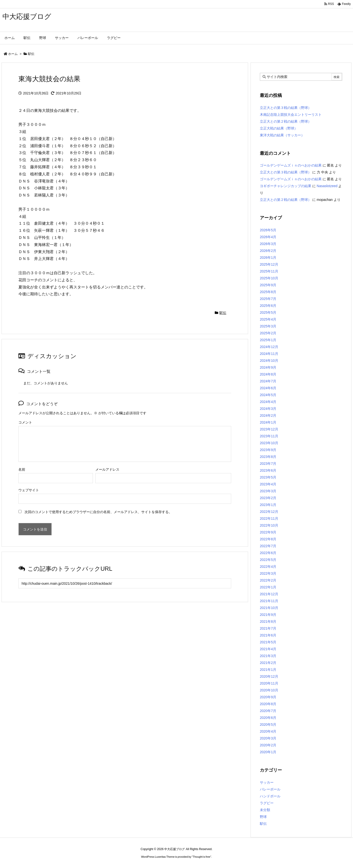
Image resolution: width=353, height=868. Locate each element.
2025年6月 (268, 306)
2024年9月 (268, 367)
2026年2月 (268, 251)
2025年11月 (269, 271)
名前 (22, 469)
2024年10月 (269, 361)
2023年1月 (268, 505)
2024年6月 (268, 388)
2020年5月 (268, 725)
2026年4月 (268, 237)
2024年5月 (268, 395)
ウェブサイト (29, 490)
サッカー (267, 782)
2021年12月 (269, 594)
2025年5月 (268, 312)
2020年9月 (268, 697)
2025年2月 (268, 333)
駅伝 (31, 54)
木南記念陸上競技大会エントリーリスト (291, 115)
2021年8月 (268, 622)
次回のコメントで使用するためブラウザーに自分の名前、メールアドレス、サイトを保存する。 (98, 512)
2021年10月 (269, 608)
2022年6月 (268, 553)
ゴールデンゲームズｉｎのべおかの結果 (291, 165)
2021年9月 (268, 615)
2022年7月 (268, 546)
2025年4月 (268, 319)
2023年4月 (268, 484)
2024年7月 (268, 381)
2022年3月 (268, 573)
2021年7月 (268, 628)
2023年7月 (268, 464)
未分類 (265, 810)
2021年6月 (268, 635)
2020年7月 (268, 711)
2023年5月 (268, 477)
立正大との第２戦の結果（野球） (286, 121)
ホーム (13, 54)
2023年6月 (268, 470)
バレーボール (270, 789)
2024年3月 (268, 409)
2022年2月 (268, 580)
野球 (263, 817)
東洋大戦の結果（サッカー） (282, 135)
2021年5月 (268, 642)
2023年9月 (268, 450)
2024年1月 (268, 422)
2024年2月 (268, 415)
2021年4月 (268, 649)
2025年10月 (269, 278)
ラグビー (267, 803)
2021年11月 (269, 601)
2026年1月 (268, 258)
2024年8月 (268, 374)
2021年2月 (268, 663)
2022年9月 (268, 532)
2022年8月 (268, 539)
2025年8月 (268, 292)
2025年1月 (268, 340)
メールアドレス (107, 469)
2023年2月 (268, 498)
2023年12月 (269, 429)
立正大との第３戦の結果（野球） (286, 108)
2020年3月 (268, 738)
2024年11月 (269, 354)
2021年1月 (268, 670)
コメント (25, 422)
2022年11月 (269, 518)
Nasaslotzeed (327, 186)
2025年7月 (268, 299)
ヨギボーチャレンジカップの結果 (286, 186)
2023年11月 (269, 436)
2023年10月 (269, 443)
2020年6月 (268, 718)
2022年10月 (269, 525)
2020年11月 (269, 683)
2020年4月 (268, 731)
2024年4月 (268, 402)
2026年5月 (268, 230)
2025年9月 (268, 285)
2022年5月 (268, 560)
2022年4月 (268, 567)
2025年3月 (268, 326)
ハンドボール (270, 796)
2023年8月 (268, 457)
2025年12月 (269, 264)
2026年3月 (268, 244)
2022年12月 (269, 512)
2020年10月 (269, 690)
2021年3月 (268, 656)
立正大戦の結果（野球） (279, 128)
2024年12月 (269, 347)
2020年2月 (268, 745)
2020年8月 (268, 704)
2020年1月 (268, 752)
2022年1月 (268, 587)
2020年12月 (269, 676)
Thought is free (201, 857)
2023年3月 (268, 491)
